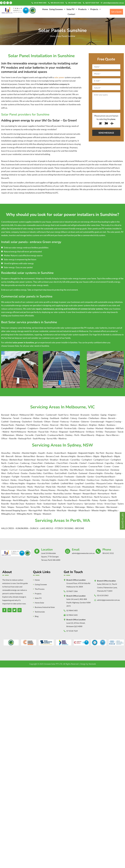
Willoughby (113, 510)
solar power (59, 77)
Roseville (5, 504)
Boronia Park (43, 460)
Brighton (93, 425)
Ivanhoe (91, 428)
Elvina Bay (109, 473)
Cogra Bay (109, 463)
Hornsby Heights (49, 480)
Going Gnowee (57, 9)
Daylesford (27, 422)
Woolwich (47, 514)
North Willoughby (21, 500)
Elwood (56, 422)
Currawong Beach (27, 470)
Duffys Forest (13, 473)
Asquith (41, 453)
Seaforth (62, 504)
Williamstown (9, 435)
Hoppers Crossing (114, 422)
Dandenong (15, 422)
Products (84, 9)
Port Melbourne (33, 425)
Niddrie (6, 432)
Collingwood (21, 428)
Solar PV (72, 9)
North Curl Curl (19, 497)
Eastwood (83, 473)
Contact (71, 14)
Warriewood (112, 507)
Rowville (13, 438)
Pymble (103, 500)
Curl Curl (13, 470)
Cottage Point (39, 466)
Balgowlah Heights (86, 453)
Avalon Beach (60, 453)
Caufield (5, 422)
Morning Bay (63, 490)
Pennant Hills (85, 500)
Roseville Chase (17, 504)
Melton (36, 418)
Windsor (20, 435)
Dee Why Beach (77, 470)
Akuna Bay (6, 453)
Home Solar (39, 603)
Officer (4, 438)
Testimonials (40, 612)
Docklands (38, 422)
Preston (45, 425)
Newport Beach (89, 494)
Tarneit (16, 418)
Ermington (6, 477)
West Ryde (62, 510)
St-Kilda (100, 432)
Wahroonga (80, 507)
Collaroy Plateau (25, 466)
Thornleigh (57, 507)
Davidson (54, 470)
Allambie (16, 453)
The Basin (46, 507)
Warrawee (100, 507)
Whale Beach (84, 510)
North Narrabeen (60, 497)
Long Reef (79, 483)
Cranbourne (26, 418)
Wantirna (62, 438)
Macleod (100, 428)
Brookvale (64, 460)
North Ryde (75, 497)
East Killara (48, 473)
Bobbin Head (30, 460)
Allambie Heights (29, 453)
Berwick (112, 418)
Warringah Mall (35, 510)
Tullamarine (6, 418)
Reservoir (55, 425)
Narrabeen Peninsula (10, 494)
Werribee (65, 425)
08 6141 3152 (108, 553)
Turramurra (68, 507)
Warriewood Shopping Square (14, 510)
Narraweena (26, 494)
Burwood (5, 415)
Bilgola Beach (107, 456)
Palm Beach (57, 500)
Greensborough (97, 422)
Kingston (112, 415)
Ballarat (14, 415)
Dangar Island (42, 470)
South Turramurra (75, 504)
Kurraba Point (44, 483)
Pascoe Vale (44, 432)
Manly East (39, 487)
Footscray (65, 422)
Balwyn (74, 425)
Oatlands (34, 500)
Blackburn (83, 425)
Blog (37, 616)
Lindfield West (67, 483)
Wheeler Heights (99, 510)
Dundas (24, 473)
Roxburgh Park (25, 438)
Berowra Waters (85, 456)
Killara (5, 483)
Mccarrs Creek (74, 487)
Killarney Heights (17, 483)
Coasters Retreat (96, 463)
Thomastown (110, 432)
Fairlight (16, 477)
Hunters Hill (63, 480)
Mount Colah (85, 490)
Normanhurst (104, 494)
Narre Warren (113, 435)
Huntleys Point (107, 480)
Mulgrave (100, 435)
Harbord (5, 480)
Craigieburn (33, 428)
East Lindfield (61, 473)
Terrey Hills (35, 507)
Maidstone (110, 428)
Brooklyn (54, 460)
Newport (77, 494)
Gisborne (85, 422)
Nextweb (92, 664)
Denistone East (102, 470)
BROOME (80, 528)
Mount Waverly (88, 435)
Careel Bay (75, 460)
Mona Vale (21, 490)
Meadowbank (88, 487)
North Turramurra (102, 497)
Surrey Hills (52, 438)
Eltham (48, 422)
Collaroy (119, 463)
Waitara (90, 507)
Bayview (110, 453)
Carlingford (87, 460)
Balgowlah (72, 453)
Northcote (32, 432)
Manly (30, 487)
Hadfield (65, 418)
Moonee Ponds (8, 425)
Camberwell (51, 415)
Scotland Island (50, 504)
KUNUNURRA (22, 528)
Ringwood (64, 432)
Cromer (107, 466)
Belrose (18, 456)
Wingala (37, 514)
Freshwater (69, 477)
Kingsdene (31, 483)
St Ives (100, 504)
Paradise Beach (71, 500)
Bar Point (100, 453)
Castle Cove (13, 463)
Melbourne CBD (27, 415)
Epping (104, 415)
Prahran (54, 432)
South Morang (39, 438)
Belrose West (29, 456)
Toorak (121, 432)
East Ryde (73, 473)
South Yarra (63, 415)
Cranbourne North (56, 435)
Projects (96, 9)
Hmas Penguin (25, 480)
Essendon (83, 418)
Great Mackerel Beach (105, 477)
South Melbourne (77, 432)
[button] (57, 9)
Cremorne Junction (79, 466)
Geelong (45, 418)
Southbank (55, 418)
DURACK (34, 528)
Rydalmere (31, 504)
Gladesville (81, 477)
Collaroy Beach (9, 466)
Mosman (74, 490)
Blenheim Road (16, 460)
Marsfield (62, 487)
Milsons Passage (8, 490)
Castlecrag (25, 463)
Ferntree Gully (71, 428)
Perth (77, 435)
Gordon (91, 477)
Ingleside (119, 480)
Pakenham (20, 425)
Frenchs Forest (38, 477)
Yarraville (29, 435)
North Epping (33, 497)
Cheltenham (94, 418)
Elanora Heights (96, 473)
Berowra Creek (53, 456)
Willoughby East (8, 514)
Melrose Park (102, 487)
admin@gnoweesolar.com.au (114, 3)
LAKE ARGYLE (47, 528)
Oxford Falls (45, 500)
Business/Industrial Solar (45, 607)
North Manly (46, 497)
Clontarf (83, 463)
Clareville (73, 463)
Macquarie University (16, 487)
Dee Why (64, 470)
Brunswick (85, 415)
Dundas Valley (35, 473)
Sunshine (95, 415)
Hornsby (36, 480)
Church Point (62, 463)
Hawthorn (40, 415)
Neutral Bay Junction (43, 494)
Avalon (50, 453)
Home (45, 9)
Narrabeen (114, 490)
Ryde (39, 504)
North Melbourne (19, 432)
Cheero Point (37, 463)
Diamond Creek (47, 428)
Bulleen (102, 425)
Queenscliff (113, 500)
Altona (104, 418)
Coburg (74, 418)
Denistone (90, 470)
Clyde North (41, 435)
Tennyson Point (22, 507)
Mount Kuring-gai (100, 490)
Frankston (75, 422)
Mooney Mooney (48, 490)
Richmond (75, 415)
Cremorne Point (95, 466)
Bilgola (96, 456)
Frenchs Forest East (54, 477)
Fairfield (59, 428)
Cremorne (64, 466)
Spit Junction (90, 504)
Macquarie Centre (104, 483)
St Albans (90, 432)
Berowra (40, 456)
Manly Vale (51, 487)
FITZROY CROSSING (64, 528)
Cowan (50, 466)
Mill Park (120, 428)
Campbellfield (7, 428)
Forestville (25, 477)
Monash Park (33, 490)
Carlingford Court (101, 460)
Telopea (11, 507)
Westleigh (72, 510)
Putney (95, 500)
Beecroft (10, 456)
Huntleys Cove (93, 480)
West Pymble (49, 510)
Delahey (69, 435)
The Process (40, 589)
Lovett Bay (90, 483)
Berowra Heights (68, 456)
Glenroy (82, 428)
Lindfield (55, 483)
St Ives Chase (110, 504)
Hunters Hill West (77, 480)
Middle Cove (115, 487)
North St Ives (87, 497)
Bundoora (111, 425)
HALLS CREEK (8, 528)
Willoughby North (24, 514)
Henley (14, 480)
